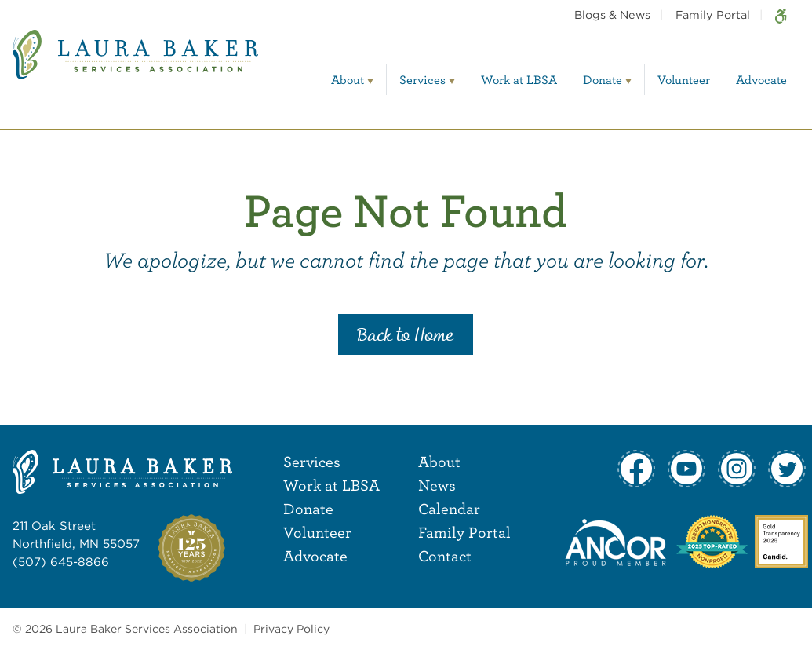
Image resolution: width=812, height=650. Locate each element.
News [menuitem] (437, 485)
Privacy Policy (291, 629)
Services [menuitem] (422, 79)
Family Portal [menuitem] (713, 15)
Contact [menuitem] (445, 555)
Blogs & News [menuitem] (612, 15)
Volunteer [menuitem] (684, 79)
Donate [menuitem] (603, 79)
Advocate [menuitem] (761, 79)
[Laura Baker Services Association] (135, 66)
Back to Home (406, 336)
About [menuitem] (348, 79)
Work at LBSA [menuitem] (519, 79)
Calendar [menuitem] (449, 508)
